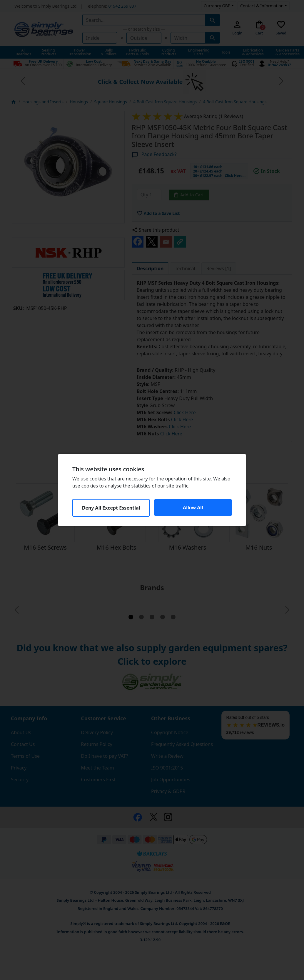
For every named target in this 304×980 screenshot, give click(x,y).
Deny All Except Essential (111, 508)
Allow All (193, 508)
